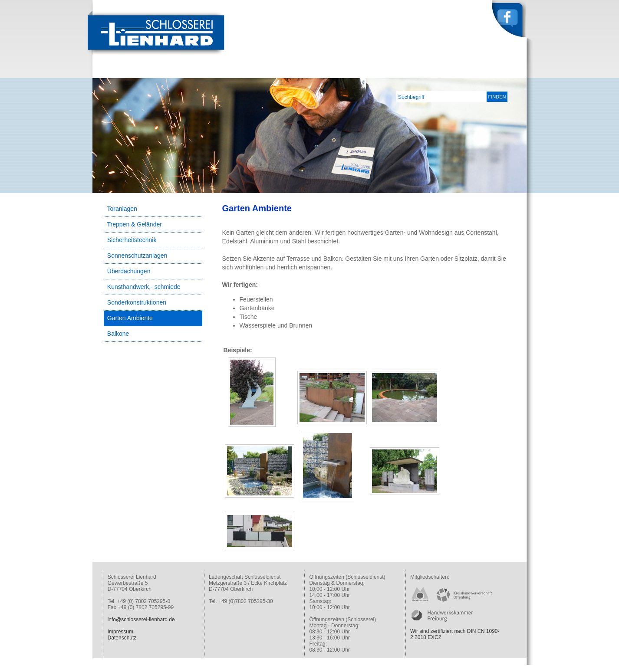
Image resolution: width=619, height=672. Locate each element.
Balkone (118, 334)
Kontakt (509, 71)
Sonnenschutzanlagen (137, 256)
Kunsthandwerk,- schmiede (144, 287)
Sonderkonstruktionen (137, 302)
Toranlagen (122, 209)
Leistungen (435, 71)
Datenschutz (122, 638)
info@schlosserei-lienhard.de (141, 620)
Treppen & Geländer (135, 224)
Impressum (120, 632)
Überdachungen (129, 271)
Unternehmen (387, 71)
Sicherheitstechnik (132, 240)
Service (474, 71)
